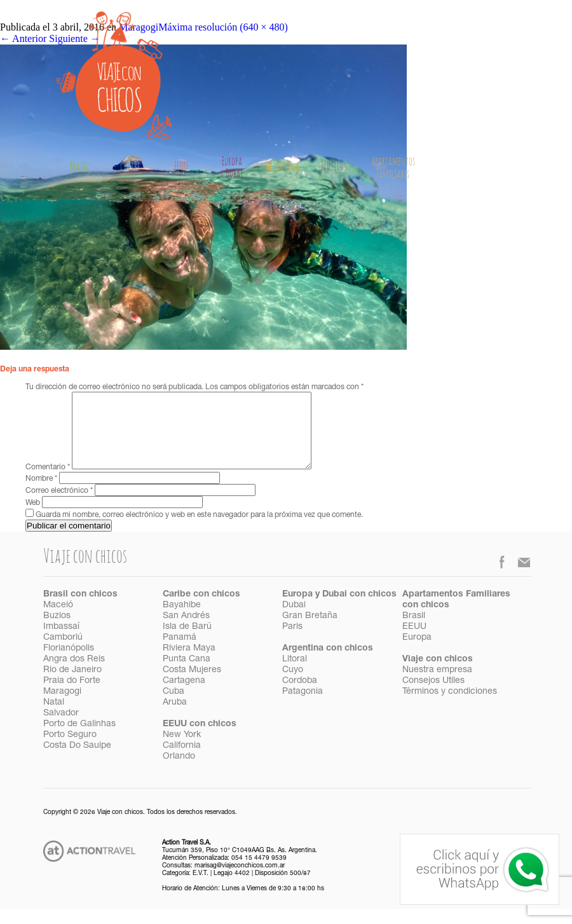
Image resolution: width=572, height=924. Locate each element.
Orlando (179, 772)
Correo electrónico (59, 506)
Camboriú (63, 653)
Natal (54, 718)
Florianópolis (69, 664)
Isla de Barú (187, 642)
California (182, 761)
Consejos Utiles (433, 696)
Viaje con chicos (438, 675)
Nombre (41, 494)
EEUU (181, 167)
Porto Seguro (70, 750)
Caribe (130, 167)
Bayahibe (182, 621)
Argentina (283, 167)
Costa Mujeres (192, 686)
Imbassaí (61, 642)
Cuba (174, 707)
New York (182, 750)
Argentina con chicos (328, 664)
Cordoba (300, 696)
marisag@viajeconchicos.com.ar (240, 881)
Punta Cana (187, 675)
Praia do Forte (72, 696)
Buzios (57, 631)
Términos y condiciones (450, 707)
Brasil (79, 167)
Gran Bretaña (310, 631)
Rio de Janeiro (72, 686)
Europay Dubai (232, 168)
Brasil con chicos (80, 610)
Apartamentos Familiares (393, 169)
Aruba (175, 718)
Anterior (23, 38)
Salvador (61, 729)
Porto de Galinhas (79, 740)
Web (33, 518)
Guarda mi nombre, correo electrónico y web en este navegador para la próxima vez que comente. (199, 530)
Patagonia (303, 707)
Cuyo (293, 686)
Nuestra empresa (437, 686)
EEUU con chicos (200, 740)
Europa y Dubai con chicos (339, 610)
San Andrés (186, 631)
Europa (417, 653)
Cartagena (184, 696)
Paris (292, 642)
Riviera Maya (189, 664)
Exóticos (334, 167)
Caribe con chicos (201, 610)
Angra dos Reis (74, 675)
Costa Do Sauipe (77, 761)
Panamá (180, 653)
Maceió (58, 621)
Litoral (295, 675)
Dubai (294, 621)
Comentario (48, 483)
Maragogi (62, 707)
